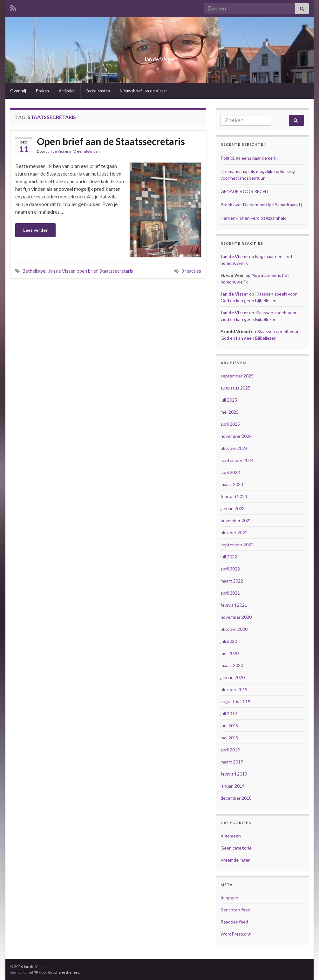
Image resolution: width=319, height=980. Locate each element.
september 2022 (237, 545)
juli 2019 (229, 713)
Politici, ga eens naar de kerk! (249, 158)
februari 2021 (234, 605)
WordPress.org (236, 934)
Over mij (18, 91)
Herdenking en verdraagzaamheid (254, 218)
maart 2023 (232, 484)
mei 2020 (230, 653)
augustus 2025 (235, 388)
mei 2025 (230, 412)
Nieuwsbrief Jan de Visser (143, 91)
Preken (42, 91)
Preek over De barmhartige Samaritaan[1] (261, 205)
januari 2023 (233, 508)
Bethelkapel (34, 271)
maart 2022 (232, 581)
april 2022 (230, 569)
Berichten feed (235, 910)
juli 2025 (229, 400)
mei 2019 (230, 738)
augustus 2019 (235, 701)
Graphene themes (64, 972)
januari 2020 (233, 677)
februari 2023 (234, 496)
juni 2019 (230, 726)
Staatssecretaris (116, 271)
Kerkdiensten (98, 91)
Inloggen (229, 898)
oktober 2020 (234, 629)
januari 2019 (233, 786)
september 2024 (237, 460)
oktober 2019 (234, 689)
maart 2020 (232, 665)
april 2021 (230, 593)
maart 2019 (232, 762)
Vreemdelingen (86, 151)
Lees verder (35, 230)
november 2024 (236, 436)
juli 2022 (229, 557)
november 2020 (236, 617)
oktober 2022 (234, 533)
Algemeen (231, 836)
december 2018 (236, 798)
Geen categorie (236, 848)
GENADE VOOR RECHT (245, 191)
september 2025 (237, 376)
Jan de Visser (160, 57)
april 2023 (230, 472)
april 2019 (230, 750)
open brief (87, 271)
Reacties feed (234, 922)
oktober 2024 (234, 448)
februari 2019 (234, 774)
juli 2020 (229, 641)
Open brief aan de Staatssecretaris (111, 141)
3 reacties (191, 271)
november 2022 (236, 520)
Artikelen (67, 91)
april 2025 (230, 424)
